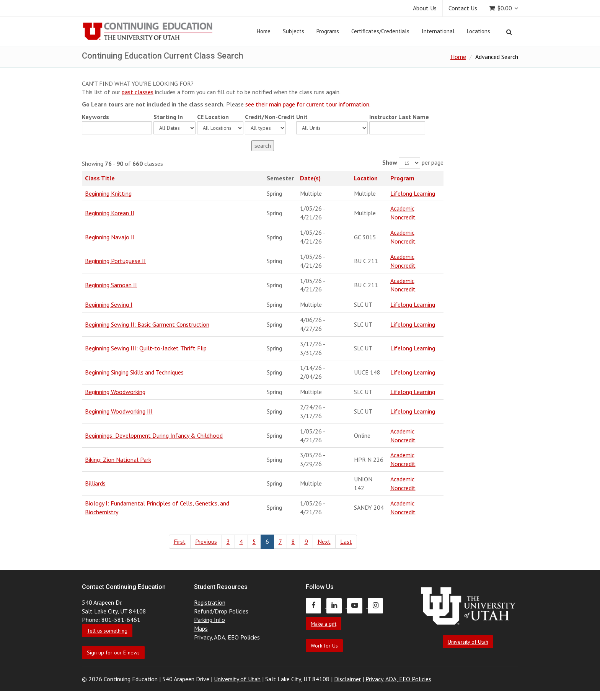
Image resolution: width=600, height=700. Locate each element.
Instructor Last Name (399, 117)
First (180, 541)
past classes (138, 92)
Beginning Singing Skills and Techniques (134, 372)
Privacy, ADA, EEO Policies (227, 637)
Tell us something (107, 631)
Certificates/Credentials (380, 31)
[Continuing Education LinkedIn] (337, 605)
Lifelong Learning (413, 193)
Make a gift (324, 624)
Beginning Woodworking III (119, 411)
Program (402, 178)
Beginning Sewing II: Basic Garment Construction (147, 324)
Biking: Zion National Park (118, 460)
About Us (425, 8)
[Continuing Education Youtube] (357, 605)
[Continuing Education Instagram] (377, 605)
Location (366, 178)
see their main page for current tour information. (308, 104)
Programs (328, 31)
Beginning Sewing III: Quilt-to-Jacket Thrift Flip (146, 348)
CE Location (213, 117)
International (438, 31)
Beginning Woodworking (115, 392)
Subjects (293, 31)
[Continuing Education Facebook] (316, 605)
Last (346, 541)
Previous (206, 541)
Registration (210, 602)
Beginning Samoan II (111, 285)
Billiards (95, 483)
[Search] (509, 32)
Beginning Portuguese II (115, 261)
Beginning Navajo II (110, 237)
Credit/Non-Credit (270, 117)
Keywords (95, 117)
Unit (302, 117)
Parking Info (210, 620)
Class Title (100, 178)
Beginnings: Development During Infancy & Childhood (154, 435)
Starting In (168, 117)
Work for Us (324, 646)
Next (324, 541)
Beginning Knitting (108, 193)
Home (264, 31)
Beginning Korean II (110, 213)
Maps (201, 628)
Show (390, 162)
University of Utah (468, 642)
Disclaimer (347, 679)
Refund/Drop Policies (221, 611)
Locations (479, 31)
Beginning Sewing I (109, 304)
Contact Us (463, 8)
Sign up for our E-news (113, 653)
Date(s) (310, 178)
